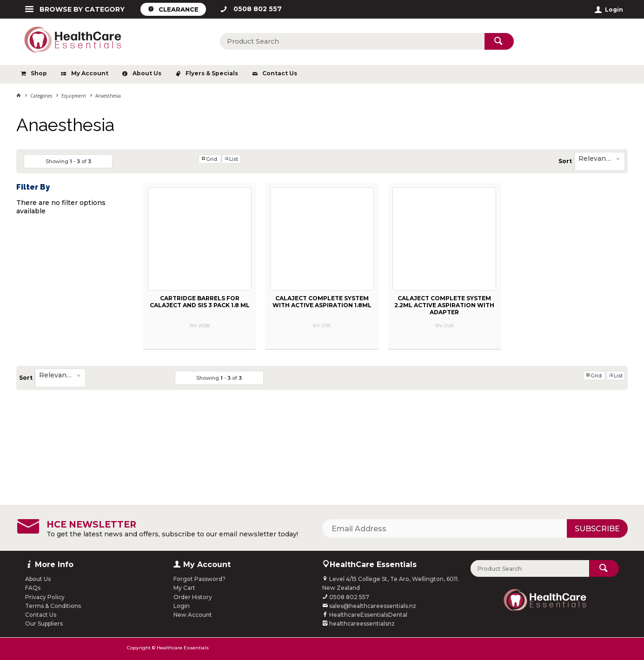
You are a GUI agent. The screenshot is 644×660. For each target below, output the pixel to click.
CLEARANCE (179, 9)
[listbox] (599, 161)
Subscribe (597, 529)
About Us (147, 73)
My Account (90, 73)
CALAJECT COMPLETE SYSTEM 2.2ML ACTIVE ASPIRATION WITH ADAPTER (444, 305)
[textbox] (352, 41)
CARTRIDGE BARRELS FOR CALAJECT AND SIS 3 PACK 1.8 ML (200, 302)
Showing (68, 161)
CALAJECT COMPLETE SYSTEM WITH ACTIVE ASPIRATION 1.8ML (322, 302)
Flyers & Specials (212, 73)
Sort (565, 161)
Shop (39, 73)
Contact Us (280, 73)
